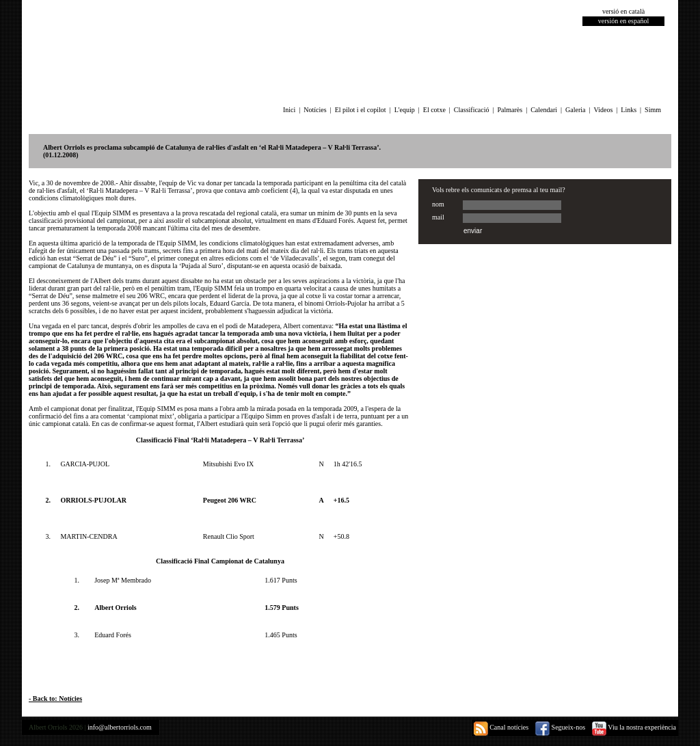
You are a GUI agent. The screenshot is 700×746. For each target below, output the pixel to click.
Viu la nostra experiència (634, 727)
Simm (653, 110)
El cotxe (434, 110)
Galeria (575, 110)
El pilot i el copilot (361, 110)
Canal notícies (501, 727)
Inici (289, 110)
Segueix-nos (560, 727)
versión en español (623, 21)
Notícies (315, 110)
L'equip (405, 110)
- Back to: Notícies (55, 698)
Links (629, 110)
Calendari (544, 110)
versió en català (623, 11)
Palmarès (510, 110)
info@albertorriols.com (120, 727)
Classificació (472, 110)
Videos (604, 110)
